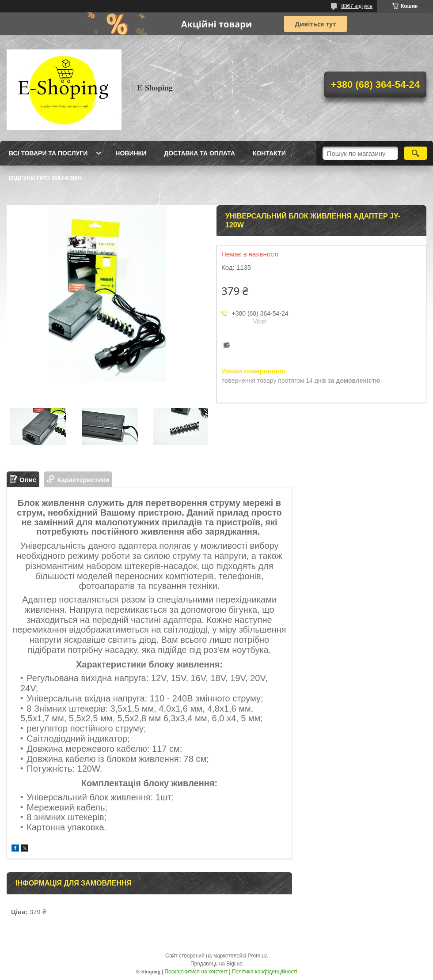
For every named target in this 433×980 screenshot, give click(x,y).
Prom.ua (258, 956)
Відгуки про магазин (45, 178)
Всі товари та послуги (48, 153)
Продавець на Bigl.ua (216, 964)
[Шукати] (416, 153)
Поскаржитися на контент (196, 972)
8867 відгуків (357, 6)
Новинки (131, 153)
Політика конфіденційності (265, 972)
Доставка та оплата (199, 153)
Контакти (269, 153)
